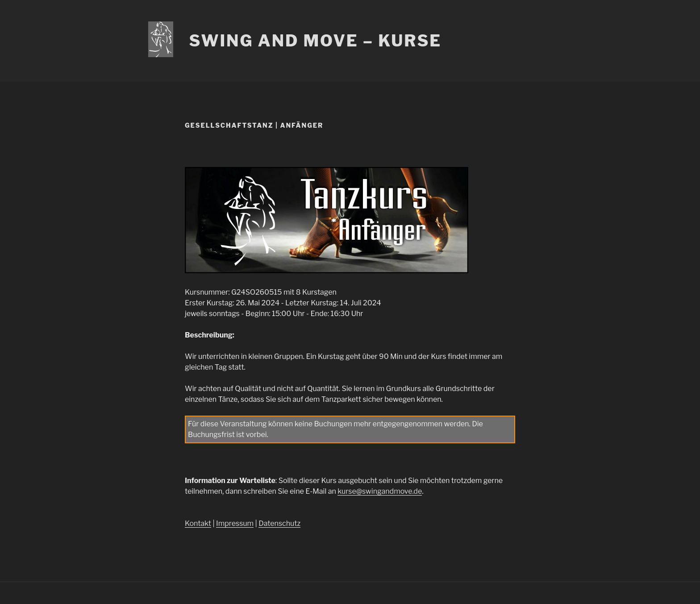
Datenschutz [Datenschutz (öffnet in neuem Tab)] (279, 523)
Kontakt (198, 523)
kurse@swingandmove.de (380, 491)
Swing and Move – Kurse (315, 41)
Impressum (235, 523)
